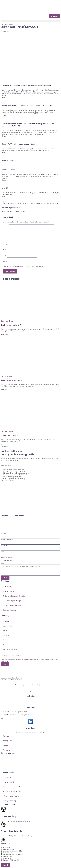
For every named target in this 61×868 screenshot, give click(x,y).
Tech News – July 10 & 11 (12, 325)
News (11, 24)
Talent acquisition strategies (12, 605)
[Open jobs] (31, 721)
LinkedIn (31, 696)
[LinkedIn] (31, 690)
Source (4, 97)
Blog (4, 640)
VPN (56, 203)
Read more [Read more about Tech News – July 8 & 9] (4, 390)
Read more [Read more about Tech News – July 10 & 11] (4, 334)
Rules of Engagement (10, 649)
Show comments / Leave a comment (14, 211)
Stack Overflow (40, 203)
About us (6, 621)
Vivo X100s (50, 203)
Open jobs (31, 728)
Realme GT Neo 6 (29, 203)
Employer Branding (9, 610)
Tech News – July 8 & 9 (11, 380)
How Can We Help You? (7, 557)
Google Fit (5, 203)
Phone (2, 551)
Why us (5, 631)
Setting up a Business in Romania (14, 596)
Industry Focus (8, 626)
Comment (6, 244)
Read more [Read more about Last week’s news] (4, 445)
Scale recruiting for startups (12, 601)
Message (3, 563)
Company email (5, 545)
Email (5, 255)
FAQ (4, 645)
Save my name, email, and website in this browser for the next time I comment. (24, 267)
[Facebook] (31, 702)
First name (4, 527)
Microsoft (13, 203)
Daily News (5, 24)
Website (5, 261)
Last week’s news (9, 436)
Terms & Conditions (9, 715)
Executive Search (8, 591)
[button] (30, 21)
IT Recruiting (7, 587)
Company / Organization (7, 539)
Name (5, 249)
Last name (3, 533)
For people (6, 635)
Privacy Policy (25, 715)
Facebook (30, 708)
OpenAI (19, 203)
